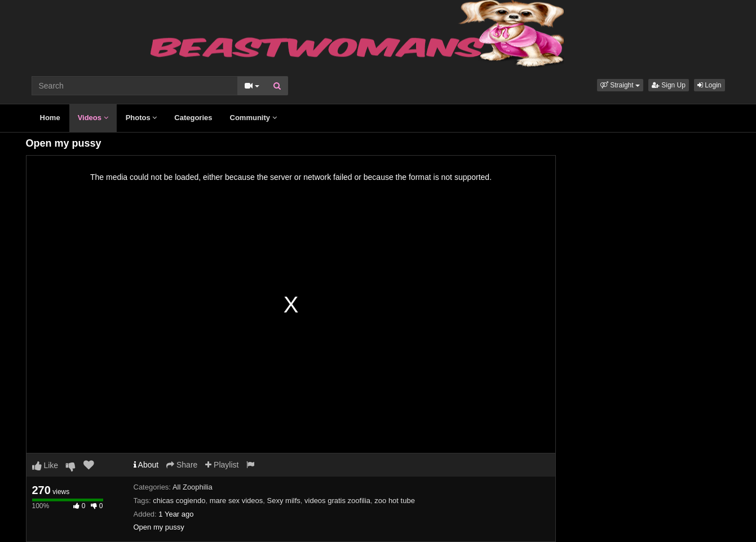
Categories (193, 118)
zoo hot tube (395, 501)
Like (45, 465)
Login (709, 85)
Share (182, 465)
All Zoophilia (193, 487)
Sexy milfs (284, 501)
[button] (620, 85)
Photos (142, 118)
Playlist (222, 465)
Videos (93, 118)
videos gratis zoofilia (337, 501)
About (146, 465)
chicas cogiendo (179, 501)
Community (253, 118)
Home (50, 118)
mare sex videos (236, 501)
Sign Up (669, 85)
